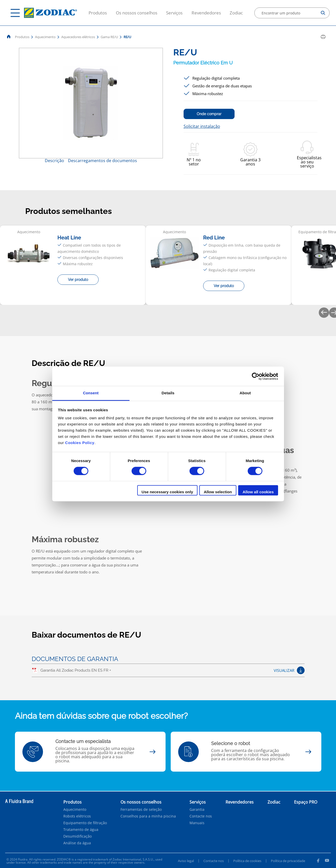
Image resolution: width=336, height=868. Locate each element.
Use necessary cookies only (167, 492)
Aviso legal (186, 861)
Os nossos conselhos (137, 13)
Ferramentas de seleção (141, 809)
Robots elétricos (77, 816)
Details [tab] (168, 393)
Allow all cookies (258, 492)
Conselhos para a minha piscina (148, 816)
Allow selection (218, 492)
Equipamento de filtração (85, 823)
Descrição (54, 161)
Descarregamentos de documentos (102, 161)
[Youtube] (327, 861)
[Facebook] (318, 861)
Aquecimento (45, 37)
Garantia (197, 809)
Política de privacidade (288, 861)
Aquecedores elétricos (78, 37)
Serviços (174, 13)
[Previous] (324, 313)
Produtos (98, 13)
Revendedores (206, 13)
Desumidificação (77, 836)
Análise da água (77, 843)
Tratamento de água (81, 830)
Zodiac (236, 13)
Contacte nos (201, 816)
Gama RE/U (109, 37)
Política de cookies (247, 861)
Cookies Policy (80, 443)
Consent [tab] (91, 393)
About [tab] (245, 393)
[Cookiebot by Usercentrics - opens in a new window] (256, 376)
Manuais (197, 823)
